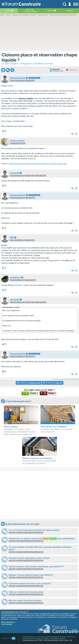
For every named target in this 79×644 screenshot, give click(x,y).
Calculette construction (67, 637)
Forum (8, 11)
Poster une (53, 383)
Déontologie (37, 639)
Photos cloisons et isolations (37, 458)
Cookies (63, 639)
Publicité (45, 639)
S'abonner (71, 70)
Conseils (70, 11)
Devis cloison (11, 427)
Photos (50, 11)
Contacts (25, 637)
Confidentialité (54, 639)
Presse (29, 639)
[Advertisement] (39, 495)
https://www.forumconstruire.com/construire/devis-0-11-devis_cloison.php (38, 164)
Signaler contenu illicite (37, 637)
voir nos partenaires (7, 624)
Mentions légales (52, 637)
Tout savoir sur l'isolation (53, 427)
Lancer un (28, 383)
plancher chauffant (26, 98)
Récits (30, 11)
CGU (24, 639)
